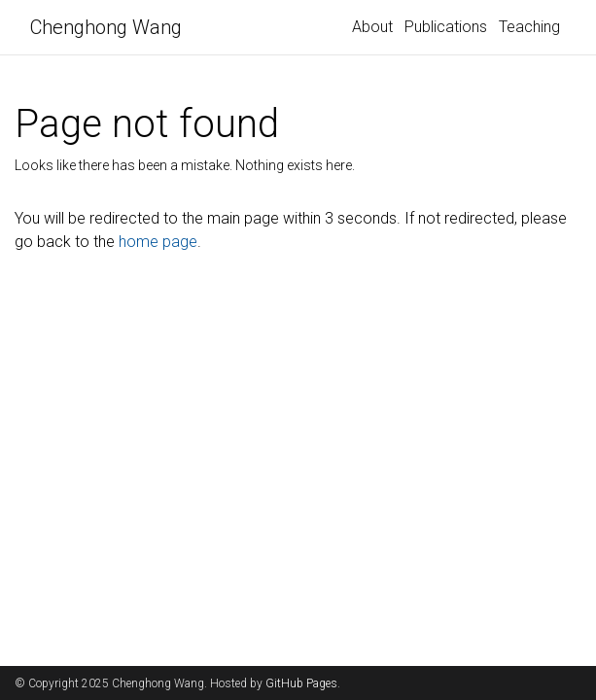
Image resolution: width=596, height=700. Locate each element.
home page (158, 242)
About (372, 27)
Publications (446, 27)
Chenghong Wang (106, 27)
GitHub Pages (301, 683)
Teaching (529, 27)
